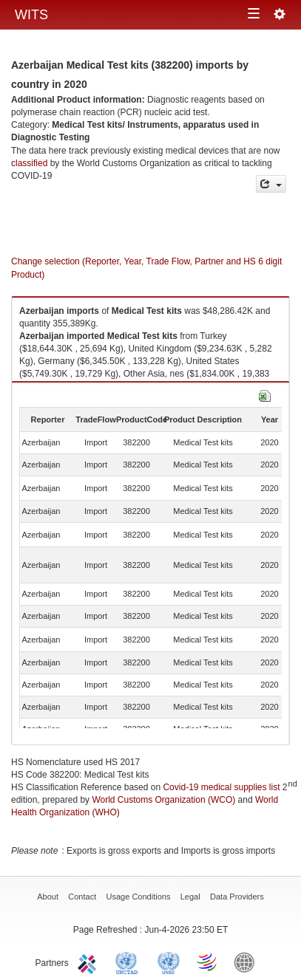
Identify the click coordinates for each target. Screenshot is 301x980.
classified (29, 163)
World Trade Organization (208, 962)
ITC (89, 962)
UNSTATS (169, 962)
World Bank (248, 962)
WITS (31, 15)
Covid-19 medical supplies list (221, 787)
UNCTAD (129, 962)
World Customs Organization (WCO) (163, 800)
